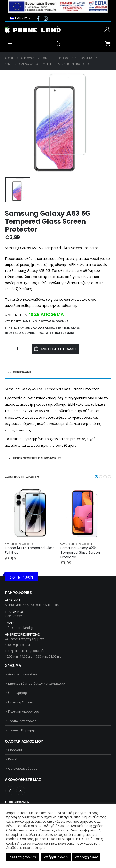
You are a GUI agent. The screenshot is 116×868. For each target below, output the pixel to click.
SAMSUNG (30, 321)
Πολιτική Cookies (21, 702)
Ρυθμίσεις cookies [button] (22, 857)
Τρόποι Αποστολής (22, 721)
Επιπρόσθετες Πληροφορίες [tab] (37, 458)
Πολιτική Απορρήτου (24, 711)
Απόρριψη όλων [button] (56, 857)
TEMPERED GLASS (68, 327)
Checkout (15, 750)
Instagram (21, 791)
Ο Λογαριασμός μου (23, 768)
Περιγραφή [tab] (22, 372)
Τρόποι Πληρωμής (22, 730)
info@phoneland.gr (19, 628)
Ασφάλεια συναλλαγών (25, 674)
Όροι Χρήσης (18, 693)
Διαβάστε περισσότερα (25, 847)
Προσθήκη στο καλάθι (58, 349)
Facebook (10, 791)
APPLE (8, 544)
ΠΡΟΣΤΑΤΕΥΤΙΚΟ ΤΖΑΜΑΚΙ (55, 333)
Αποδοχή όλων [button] (86, 857)
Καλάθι (13, 759)
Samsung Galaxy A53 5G (36, 327)
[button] (96, 477)
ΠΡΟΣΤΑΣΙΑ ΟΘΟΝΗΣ (53, 321)
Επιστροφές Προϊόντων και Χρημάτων (36, 684)
